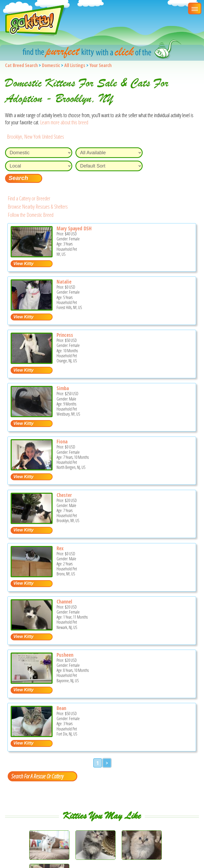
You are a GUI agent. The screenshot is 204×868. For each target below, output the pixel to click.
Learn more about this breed (64, 122)
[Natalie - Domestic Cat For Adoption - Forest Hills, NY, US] (32, 309)
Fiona (62, 442)
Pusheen (65, 655)
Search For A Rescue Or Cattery (37, 776)
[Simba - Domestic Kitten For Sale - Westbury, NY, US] (32, 415)
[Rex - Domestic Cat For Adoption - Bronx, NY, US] (32, 575)
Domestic (51, 65)
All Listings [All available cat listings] (75, 65)
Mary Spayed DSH (74, 228)
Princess (65, 335)
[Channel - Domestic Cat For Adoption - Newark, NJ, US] (32, 629)
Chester (64, 495)
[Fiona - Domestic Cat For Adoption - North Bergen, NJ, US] (32, 468)
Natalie (64, 282)
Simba (63, 388)
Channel (64, 602)
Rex (60, 548)
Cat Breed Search (21, 65)
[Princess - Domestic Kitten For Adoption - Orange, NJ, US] (32, 362)
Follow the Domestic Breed (31, 215)
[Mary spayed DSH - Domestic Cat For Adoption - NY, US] (32, 255)
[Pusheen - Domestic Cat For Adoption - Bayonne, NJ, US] (32, 682)
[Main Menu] (195, 8)
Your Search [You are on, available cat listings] (101, 65)
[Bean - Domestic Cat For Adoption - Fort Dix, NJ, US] (32, 735)
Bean (61, 708)
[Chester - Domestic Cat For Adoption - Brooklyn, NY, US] (32, 522)
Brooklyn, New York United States (35, 137)
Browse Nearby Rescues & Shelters (38, 207)
